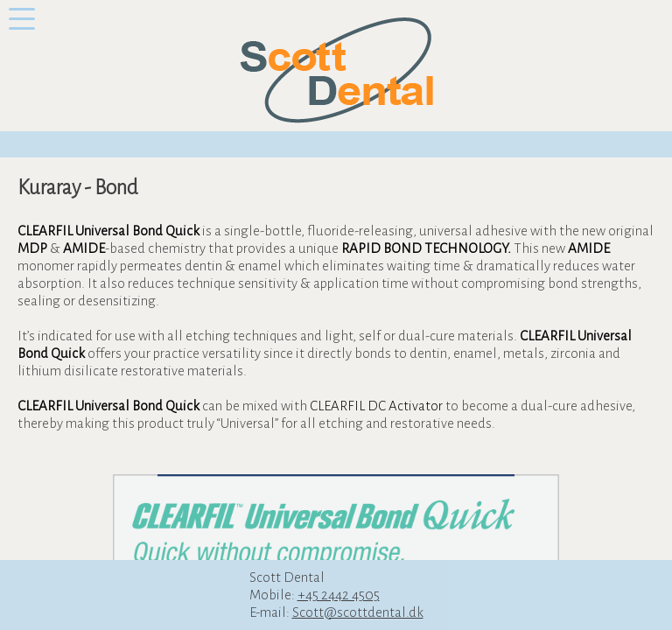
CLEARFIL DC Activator (376, 406)
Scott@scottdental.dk (358, 612)
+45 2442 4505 (339, 595)
